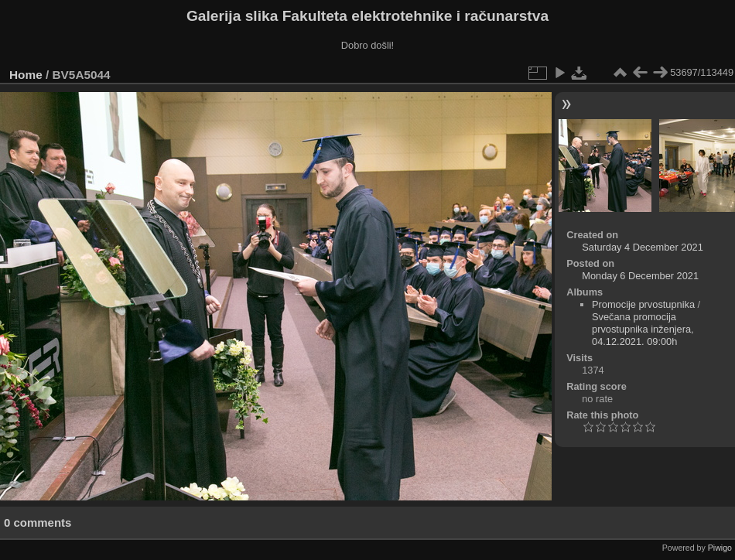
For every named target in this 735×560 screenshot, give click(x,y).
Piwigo (720, 548)
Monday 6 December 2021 (640, 276)
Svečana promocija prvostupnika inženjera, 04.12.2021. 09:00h (643, 329)
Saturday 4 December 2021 (643, 247)
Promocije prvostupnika (643, 304)
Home (26, 75)
